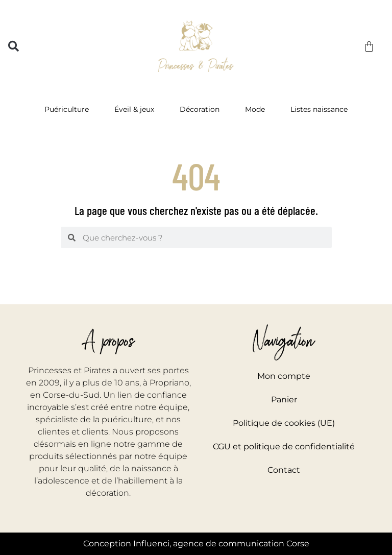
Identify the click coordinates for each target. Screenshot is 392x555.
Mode (258, 109)
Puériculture (69, 109)
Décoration (202, 109)
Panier (284, 400)
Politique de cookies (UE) (284, 423)
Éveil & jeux (137, 109)
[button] (14, 46)
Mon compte (284, 376)
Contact (284, 470)
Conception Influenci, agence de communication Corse (196, 544)
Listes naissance (319, 109)
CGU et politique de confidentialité (284, 447)
